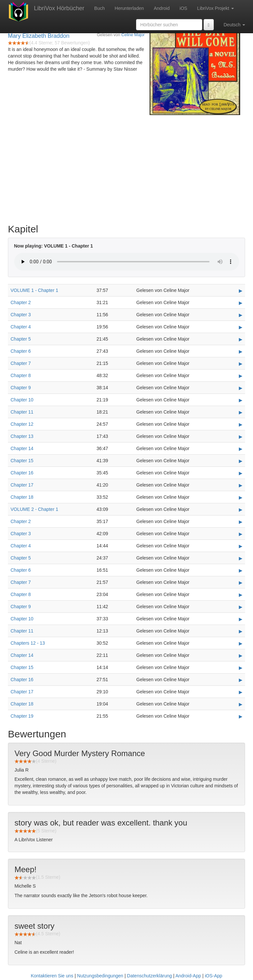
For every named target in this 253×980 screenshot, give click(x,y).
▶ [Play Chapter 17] (241, 485)
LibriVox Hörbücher (59, 8)
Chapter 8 (21, 375)
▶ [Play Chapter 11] (241, 412)
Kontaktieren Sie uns (52, 976)
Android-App (188, 976)
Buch (99, 8)
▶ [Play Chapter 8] (241, 376)
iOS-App (214, 976)
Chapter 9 (21, 388)
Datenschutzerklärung (150, 976)
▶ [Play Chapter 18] (241, 497)
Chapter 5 (21, 339)
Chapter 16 (22, 473)
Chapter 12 (22, 424)
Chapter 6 (21, 351)
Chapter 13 (22, 436)
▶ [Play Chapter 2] (241, 303)
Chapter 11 (22, 412)
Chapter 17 (22, 485)
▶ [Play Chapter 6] (241, 351)
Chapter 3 (21, 315)
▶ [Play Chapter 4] (241, 327)
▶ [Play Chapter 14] (241, 449)
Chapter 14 (22, 448)
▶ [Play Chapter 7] (241, 364)
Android (162, 8)
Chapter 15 (22, 461)
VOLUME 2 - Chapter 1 (34, 509)
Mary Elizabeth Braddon (39, 36)
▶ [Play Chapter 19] (241, 716)
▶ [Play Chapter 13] (241, 437)
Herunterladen (129, 8)
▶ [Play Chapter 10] (241, 400)
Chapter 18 (22, 497)
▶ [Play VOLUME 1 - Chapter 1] (241, 291)
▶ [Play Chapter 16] (241, 473)
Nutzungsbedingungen (100, 976)
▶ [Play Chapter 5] (241, 339)
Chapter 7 (21, 363)
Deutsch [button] (234, 25)
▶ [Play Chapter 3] (241, 315)
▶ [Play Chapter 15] (241, 461)
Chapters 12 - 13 (28, 643)
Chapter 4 (21, 327)
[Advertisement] (126, 168)
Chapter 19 (22, 716)
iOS (183, 8)
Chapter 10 (22, 400)
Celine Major (133, 35)
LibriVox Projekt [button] (215, 8)
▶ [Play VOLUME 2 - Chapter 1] (241, 510)
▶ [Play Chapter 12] (241, 424)
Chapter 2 (21, 302)
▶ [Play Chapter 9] (241, 388)
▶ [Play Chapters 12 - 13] (241, 643)
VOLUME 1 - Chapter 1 (34, 290)
